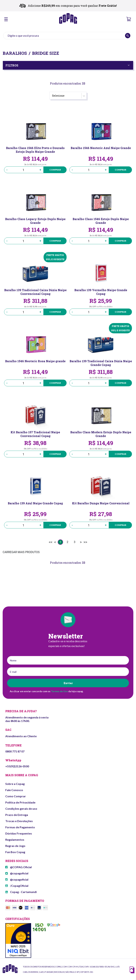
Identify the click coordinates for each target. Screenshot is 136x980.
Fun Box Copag (15, 852)
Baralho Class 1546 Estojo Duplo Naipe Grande (101, 221)
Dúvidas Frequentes (19, 833)
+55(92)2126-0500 (17, 766)
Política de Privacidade (20, 802)
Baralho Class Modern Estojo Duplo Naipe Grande (101, 434)
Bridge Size (46, 53)
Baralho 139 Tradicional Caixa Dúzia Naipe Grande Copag (101, 363)
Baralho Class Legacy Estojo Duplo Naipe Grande (35, 221)
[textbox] (67, 36)
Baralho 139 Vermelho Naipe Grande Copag (101, 292)
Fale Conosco (14, 790)
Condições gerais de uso (21, 809)
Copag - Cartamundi (21, 892)
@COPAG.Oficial (19, 867)
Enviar (68, 683)
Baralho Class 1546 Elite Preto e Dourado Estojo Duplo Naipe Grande (35, 150)
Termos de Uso (59, 691)
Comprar (53, 170)
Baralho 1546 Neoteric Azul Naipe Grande (101, 148)
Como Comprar (16, 796)
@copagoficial (17, 873)
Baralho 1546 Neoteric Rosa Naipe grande (35, 361)
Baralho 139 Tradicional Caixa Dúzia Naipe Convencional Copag (35, 292)
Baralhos (15, 53)
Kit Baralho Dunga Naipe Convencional (101, 503)
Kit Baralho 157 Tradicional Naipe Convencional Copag (35, 434)
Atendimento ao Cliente (21, 736)
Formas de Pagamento (20, 827)
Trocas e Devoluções (19, 821)
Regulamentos (15, 840)
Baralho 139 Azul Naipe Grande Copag (35, 503)
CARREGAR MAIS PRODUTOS (21, 552)
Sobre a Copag (15, 784)
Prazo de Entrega (17, 815)
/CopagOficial (17, 886)
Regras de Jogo (15, 846)
